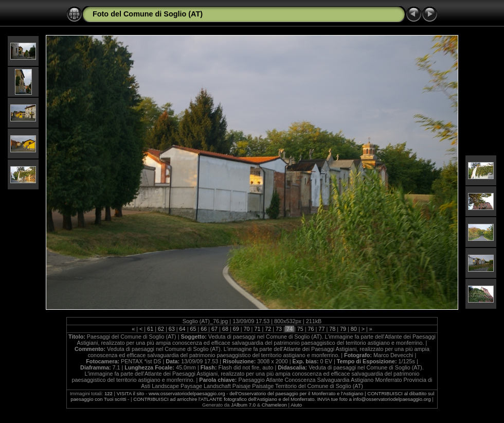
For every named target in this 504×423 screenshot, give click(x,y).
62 (161, 329)
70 (247, 329)
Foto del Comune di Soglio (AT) (148, 14)
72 (268, 329)
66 (204, 329)
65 (193, 329)
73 (279, 329)
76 (311, 329)
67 (214, 329)
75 (300, 329)
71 (257, 329)
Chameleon (274, 405)
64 (183, 329)
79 (343, 329)
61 (150, 329)
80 (354, 329)
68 (225, 329)
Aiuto (296, 405)
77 (321, 329)
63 (172, 329)
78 (332, 329)
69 (236, 329)
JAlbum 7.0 (243, 405)
